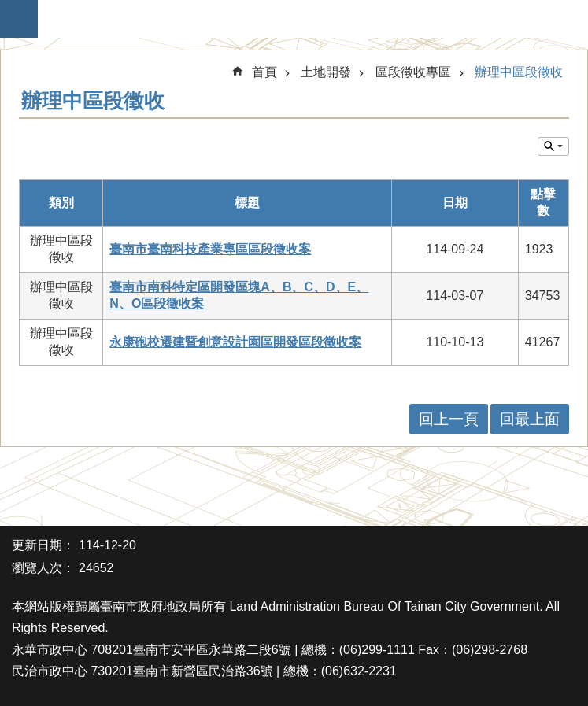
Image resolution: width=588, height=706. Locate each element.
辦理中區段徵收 (519, 72)
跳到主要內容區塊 (8, 8)
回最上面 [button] (530, 419)
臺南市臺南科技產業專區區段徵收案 (210, 249)
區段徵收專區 (413, 72)
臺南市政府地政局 (302, 19)
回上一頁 (449, 419)
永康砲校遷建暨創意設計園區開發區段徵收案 (235, 342)
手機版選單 (19, 19)
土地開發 (326, 72)
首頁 (264, 72)
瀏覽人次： (43, 568)
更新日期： (43, 545)
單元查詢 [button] (553, 146)
